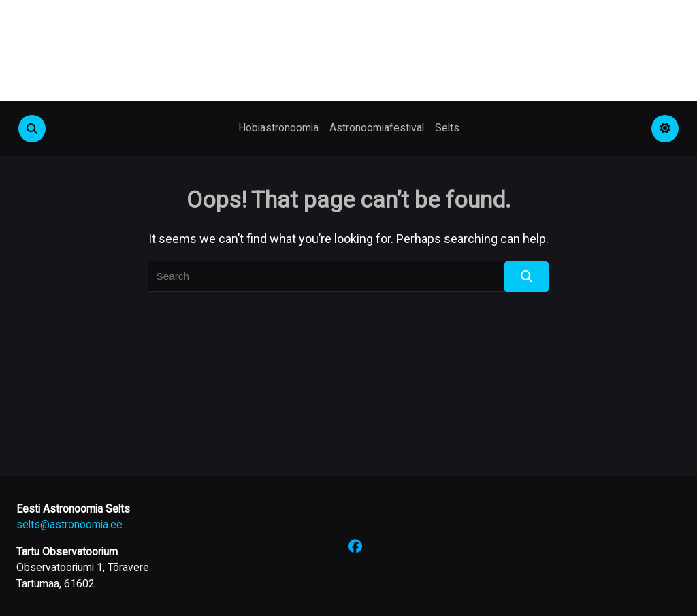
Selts (447, 128)
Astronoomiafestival (377, 128)
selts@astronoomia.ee (69, 524)
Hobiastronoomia (278, 128)
